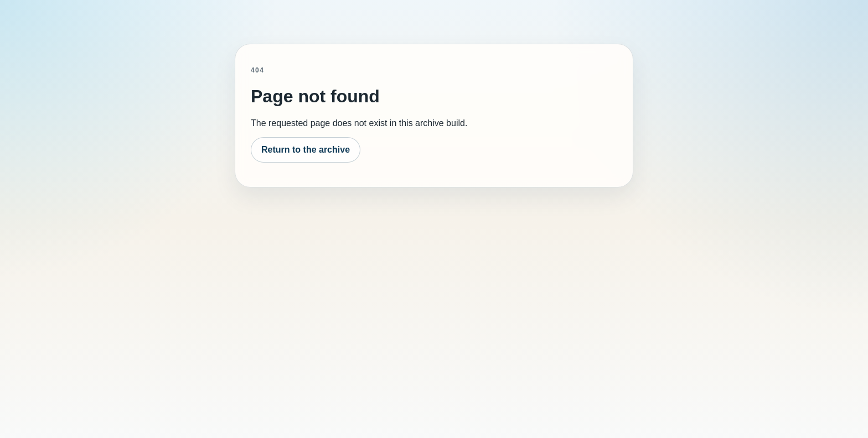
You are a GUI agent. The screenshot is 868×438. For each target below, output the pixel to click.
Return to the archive (306, 150)
